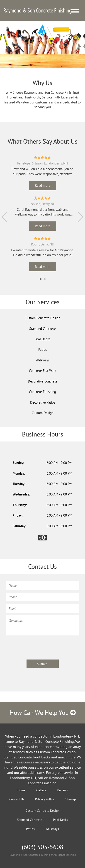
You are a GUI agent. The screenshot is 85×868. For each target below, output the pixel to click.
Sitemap (70, 799)
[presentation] (40, 647)
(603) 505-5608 (42, 847)
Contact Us (17, 799)
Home (21, 790)
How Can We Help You (43, 712)
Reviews (62, 790)
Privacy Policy (45, 799)
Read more (43, 185)
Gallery (41, 790)
